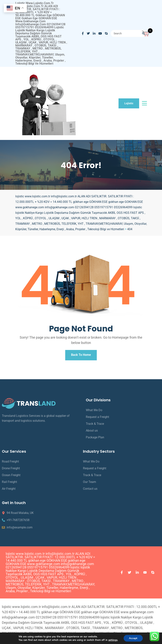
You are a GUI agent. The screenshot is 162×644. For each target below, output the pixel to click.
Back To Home (81, 356)
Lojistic (129, 103)
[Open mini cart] (146, 33)
